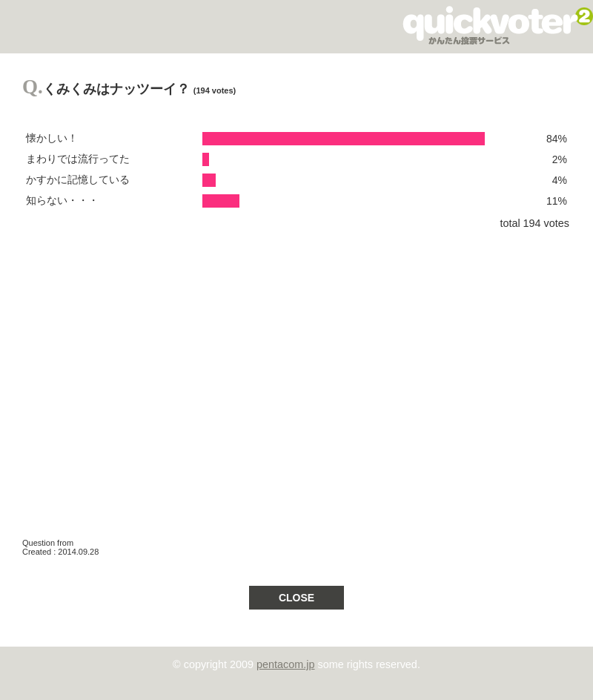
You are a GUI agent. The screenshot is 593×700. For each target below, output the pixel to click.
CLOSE (296, 598)
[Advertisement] (139, 377)
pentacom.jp (285, 664)
